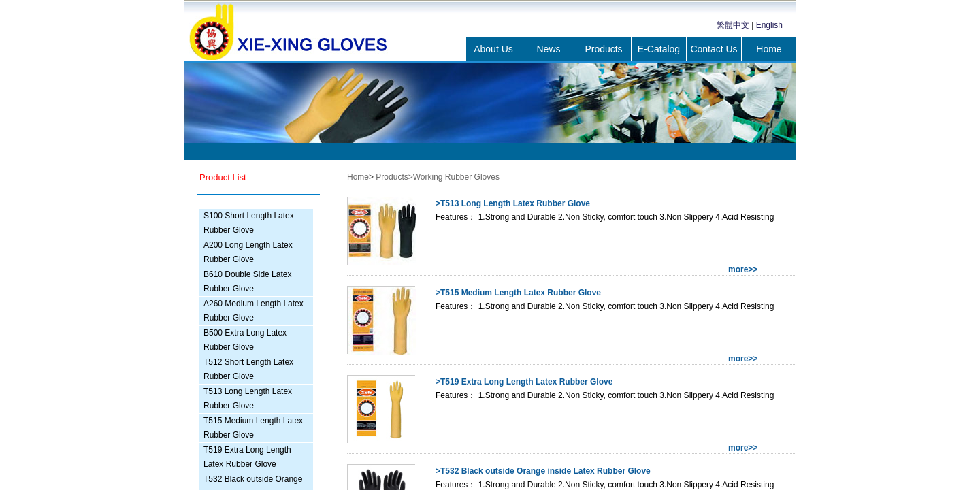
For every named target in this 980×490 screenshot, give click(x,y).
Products (603, 49)
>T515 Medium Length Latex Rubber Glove (518, 293)
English (769, 25)
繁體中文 (733, 25)
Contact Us (714, 49)
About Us (493, 49)
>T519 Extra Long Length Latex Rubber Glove (524, 382)
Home (769, 49)
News (548, 49)
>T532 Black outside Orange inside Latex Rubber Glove (543, 471)
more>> (743, 269)
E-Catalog (659, 49)
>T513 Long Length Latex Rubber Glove (513, 203)
